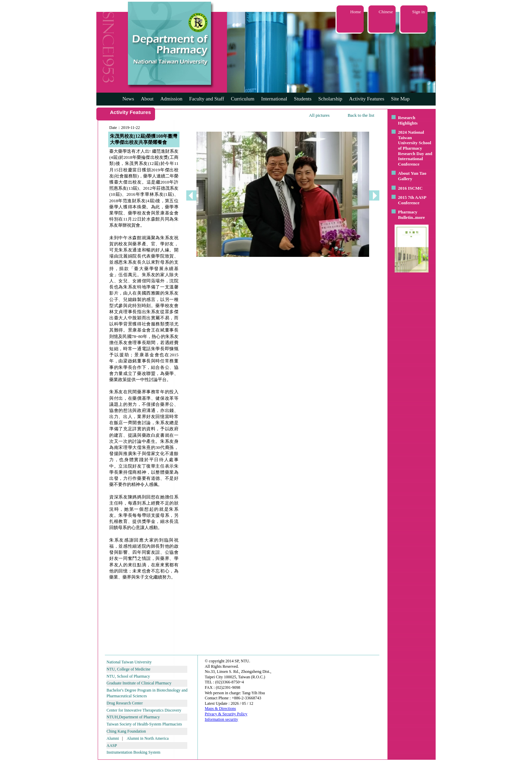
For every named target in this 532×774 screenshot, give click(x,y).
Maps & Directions (220, 709)
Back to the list (361, 115)
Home (356, 12)
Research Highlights (408, 120)
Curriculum (243, 99)
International (274, 99)
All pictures (319, 115)
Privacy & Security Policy (226, 714)
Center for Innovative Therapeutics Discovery (144, 710)
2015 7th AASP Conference (412, 200)
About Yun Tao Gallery (412, 176)
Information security (221, 719)
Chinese (386, 12)
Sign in (419, 12)
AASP (112, 745)
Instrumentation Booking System (134, 752)
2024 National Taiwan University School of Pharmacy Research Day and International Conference (415, 148)
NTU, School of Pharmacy (128, 676)
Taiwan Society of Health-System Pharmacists (144, 724)
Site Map (401, 99)
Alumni (113, 738)
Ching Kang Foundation (126, 731)
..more (419, 217)
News (128, 99)
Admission (171, 99)
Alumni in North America (148, 738)
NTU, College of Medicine (128, 669)
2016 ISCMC (410, 188)
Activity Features (367, 99)
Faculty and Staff (207, 99)
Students (303, 99)
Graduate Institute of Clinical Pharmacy (139, 683)
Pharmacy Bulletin (408, 215)
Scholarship (330, 99)
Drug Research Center (125, 703)
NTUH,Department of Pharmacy (133, 717)
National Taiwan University (129, 662)
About (147, 99)
